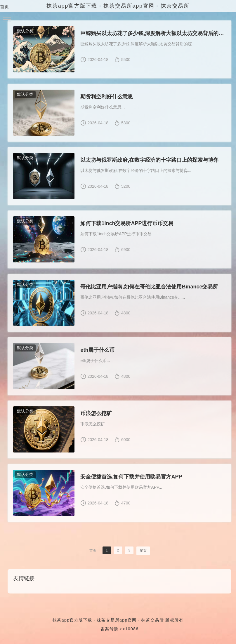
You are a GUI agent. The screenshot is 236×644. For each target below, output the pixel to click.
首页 (4, 7)
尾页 (143, 553)
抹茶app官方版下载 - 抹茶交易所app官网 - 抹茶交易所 (108, 622)
